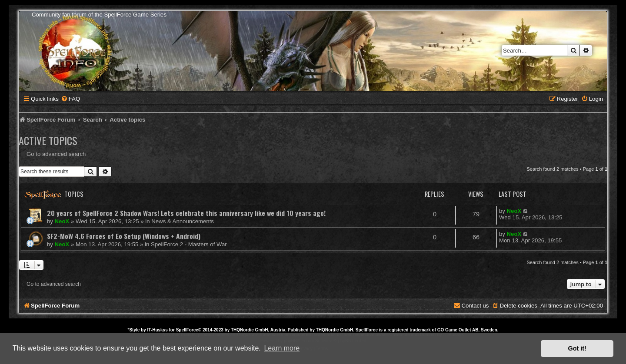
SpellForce (187, 330)
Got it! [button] (577, 348)
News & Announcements (183, 221)
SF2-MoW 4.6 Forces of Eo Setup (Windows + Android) (124, 236)
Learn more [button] (282, 348)
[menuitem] (70, 99)
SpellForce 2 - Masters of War (189, 244)
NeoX (62, 221)
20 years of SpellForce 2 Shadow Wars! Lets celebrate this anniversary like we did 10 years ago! (186, 213)
